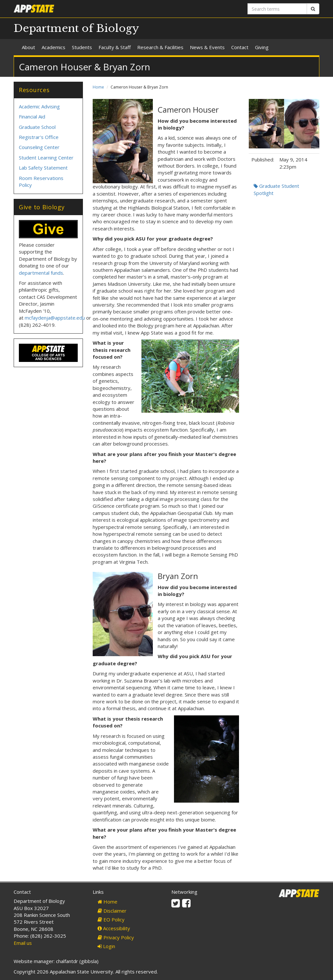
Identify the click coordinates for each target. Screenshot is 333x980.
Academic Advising (39, 106)
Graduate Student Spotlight (276, 189)
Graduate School (37, 127)
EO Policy (111, 919)
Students (82, 47)
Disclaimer (112, 911)
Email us (23, 943)
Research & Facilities (160, 47)
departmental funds (41, 273)
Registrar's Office (39, 137)
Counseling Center (39, 147)
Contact (240, 47)
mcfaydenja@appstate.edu (55, 318)
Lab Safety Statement (43, 168)
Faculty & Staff (115, 47)
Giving (262, 47)
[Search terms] (277, 9)
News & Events (207, 47)
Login (106, 946)
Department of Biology (76, 28)
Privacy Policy (116, 937)
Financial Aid (32, 117)
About (28, 47)
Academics (53, 47)
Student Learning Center (46, 158)
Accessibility (114, 928)
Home (98, 87)
